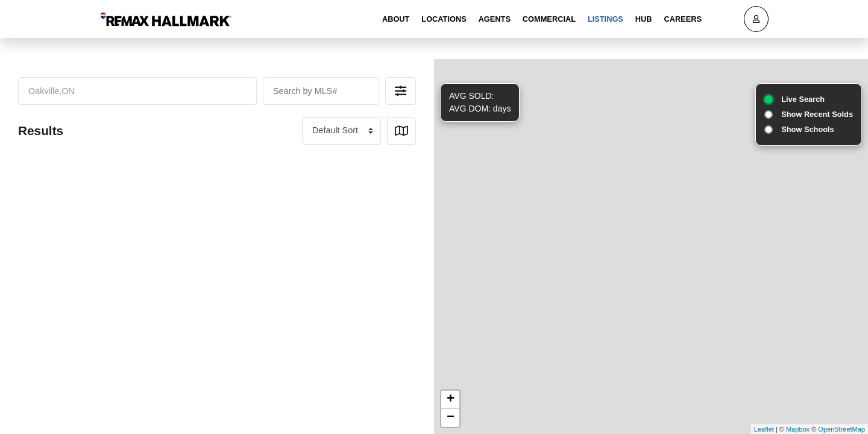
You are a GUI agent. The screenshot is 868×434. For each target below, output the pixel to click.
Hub (644, 19)
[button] (401, 91)
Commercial (549, 19)
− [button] (451, 418)
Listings (605, 19)
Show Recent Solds (817, 114)
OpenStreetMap (841, 429)
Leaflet (764, 429)
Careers (683, 19)
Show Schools (807, 129)
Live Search (803, 99)
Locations (444, 19)
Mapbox (798, 429)
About (396, 19)
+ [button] (451, 400)
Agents (495, 19)
